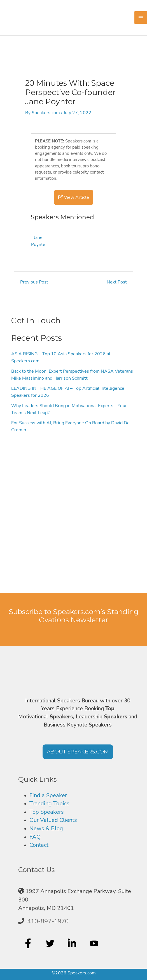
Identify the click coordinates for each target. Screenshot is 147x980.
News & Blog (46, 828)
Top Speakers (47, 812)
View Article (74, 197)
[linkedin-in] (73, 943)
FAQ (35, 837)
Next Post (120, 282)
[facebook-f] (29, 943)
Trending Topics (49, 803)
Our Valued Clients (53, 820)
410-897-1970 (48, 921)
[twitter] (51, 943)
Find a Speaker (48, 795)
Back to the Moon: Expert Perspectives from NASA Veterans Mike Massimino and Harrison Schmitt (72, 375)
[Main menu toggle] (141, 18)
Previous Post (31, 282)
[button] (78, 752)
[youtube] (95, 943)
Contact (39, 845)
